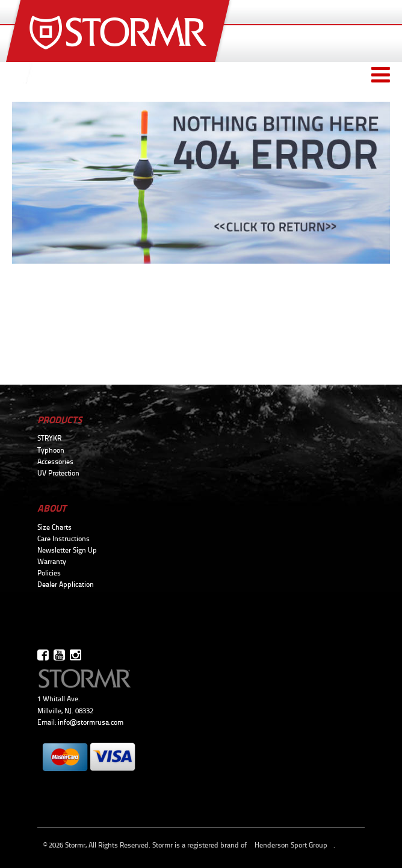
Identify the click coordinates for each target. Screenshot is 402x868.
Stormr (119, 31)
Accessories (55, 462)
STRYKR (49, 438)
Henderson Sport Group (291, 845)
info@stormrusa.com (91, 722)
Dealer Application (66, 584)
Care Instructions (63, 539)
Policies (49, 573)
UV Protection (58, 473)
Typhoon (51, 450)
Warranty (52, 562)
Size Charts (54, 527)
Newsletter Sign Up (67, 550)
